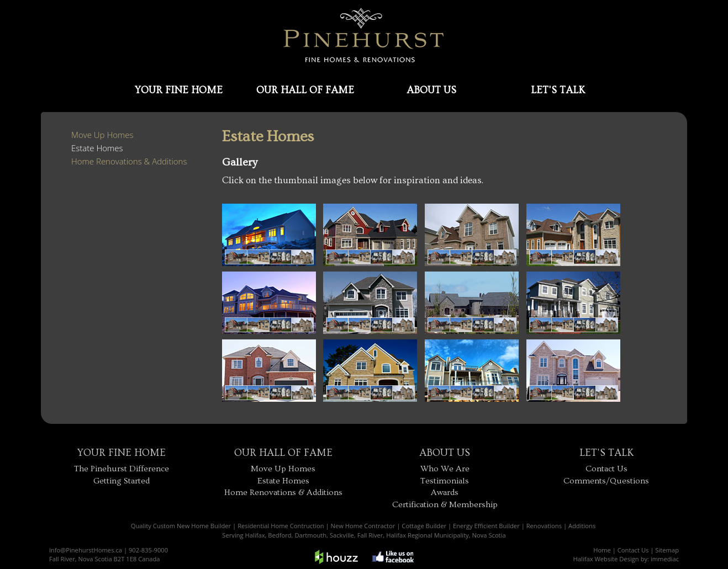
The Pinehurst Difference (122, 469)
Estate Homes (97, 148)
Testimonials (445, 481)
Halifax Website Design (606, 559)
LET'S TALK (558, 90)
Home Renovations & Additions (129, 161)
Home (602, 550)
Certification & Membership (445, 505)
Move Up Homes (102, 135)
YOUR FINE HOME (179, 90)
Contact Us (606, 469)
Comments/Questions (606, 481)
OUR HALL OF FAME (305, 90)
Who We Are (445, 469)
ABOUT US (431, 90)
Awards (445, 493)
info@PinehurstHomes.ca (86, 550)
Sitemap (667, 550)
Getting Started (122, 481)
